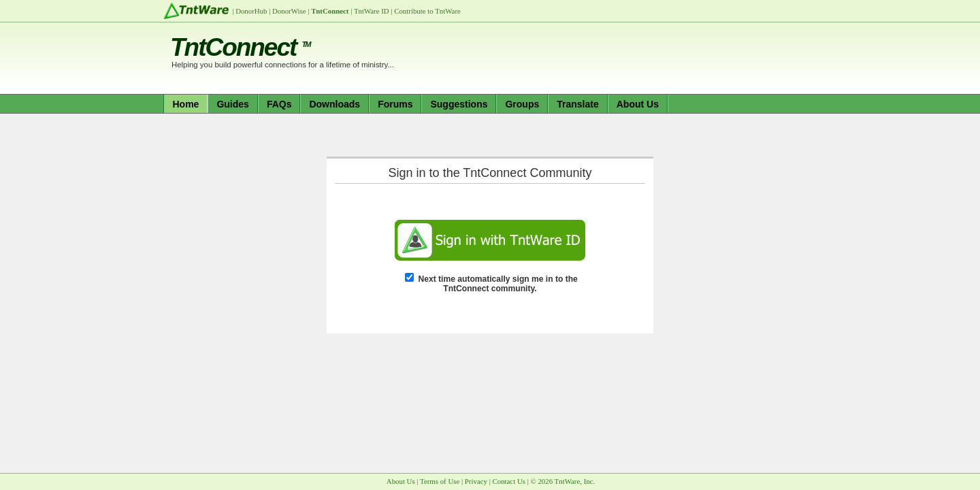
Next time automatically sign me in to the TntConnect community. (498, 284)
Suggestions (459, 104)
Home (186, 104)
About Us (638, 104)
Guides (232, 104)
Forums (395, 104)
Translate (577, 104)
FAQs (279, 104)
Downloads (334, 104)
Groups (522, 104)
